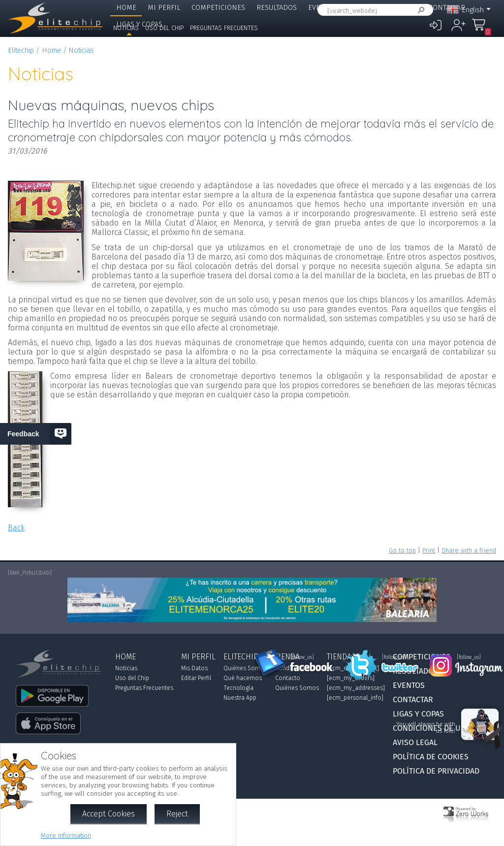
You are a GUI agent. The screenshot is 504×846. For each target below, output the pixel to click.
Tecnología (238, 688)
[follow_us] (302, 657)
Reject (177, 814)
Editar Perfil (196, 678)
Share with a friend (469, 550)
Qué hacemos (243, 678)
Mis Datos (194, 668)
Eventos (323, 8)
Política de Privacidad (436, 771)
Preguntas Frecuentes (224, 28)
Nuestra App (240, 698)
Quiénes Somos (245, 668)
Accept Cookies (109, 814)
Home (126, 8)
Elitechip (365, 8)
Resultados (277, 8)
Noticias (126, 28)
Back (16, 528)
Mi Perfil (164, 8)
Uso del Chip (164, 28)
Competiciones (218, 8)
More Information (66, 835)
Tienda (405, 8)
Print (429, 550)
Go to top (402, 550)
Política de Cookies (431, 757)
